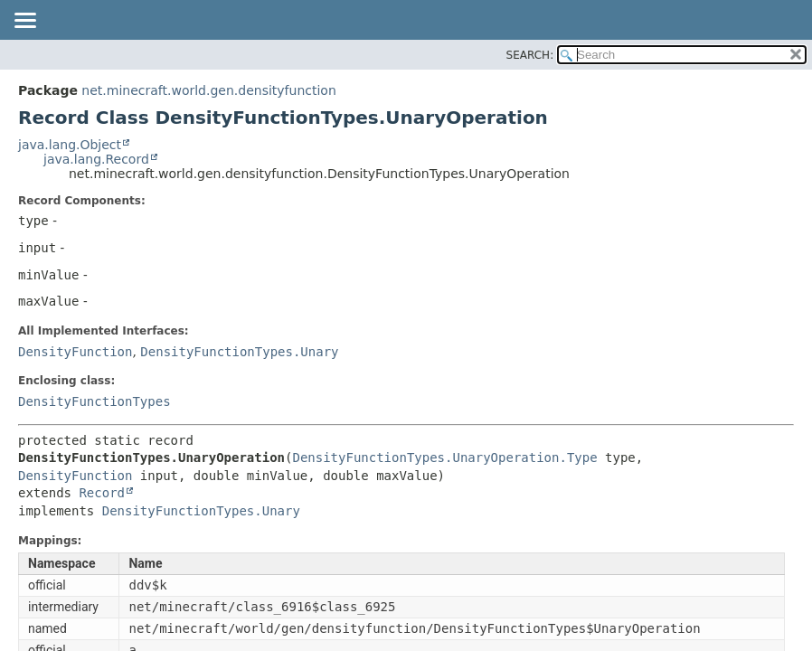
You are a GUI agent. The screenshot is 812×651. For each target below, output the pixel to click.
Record (102, 493)
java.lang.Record (96, 159)
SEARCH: (530, 55)
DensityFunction (75, 352)
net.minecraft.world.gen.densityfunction (208, 90)
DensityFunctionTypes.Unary (239, 352)
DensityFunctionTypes (94, 401)
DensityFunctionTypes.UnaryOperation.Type (444, 458)
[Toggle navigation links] (24, 22)
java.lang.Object (70, 145)
